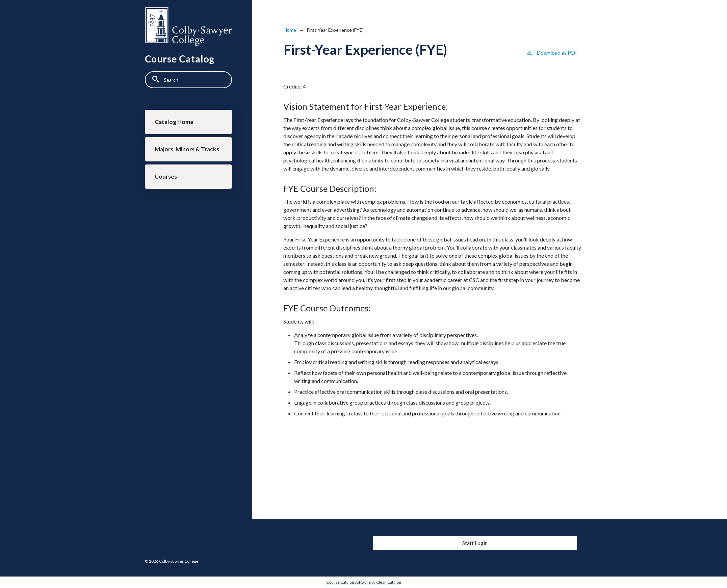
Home (290, 30)
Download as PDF (552, 52)
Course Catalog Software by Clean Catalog (363, 582)
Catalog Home (174, 122)
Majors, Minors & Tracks (187, 149)
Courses (166, 176)
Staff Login (475, 543)
